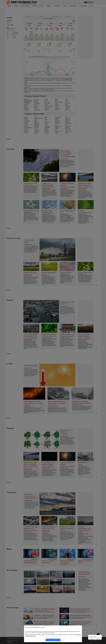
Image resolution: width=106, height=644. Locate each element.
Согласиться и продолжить (53, 640)
